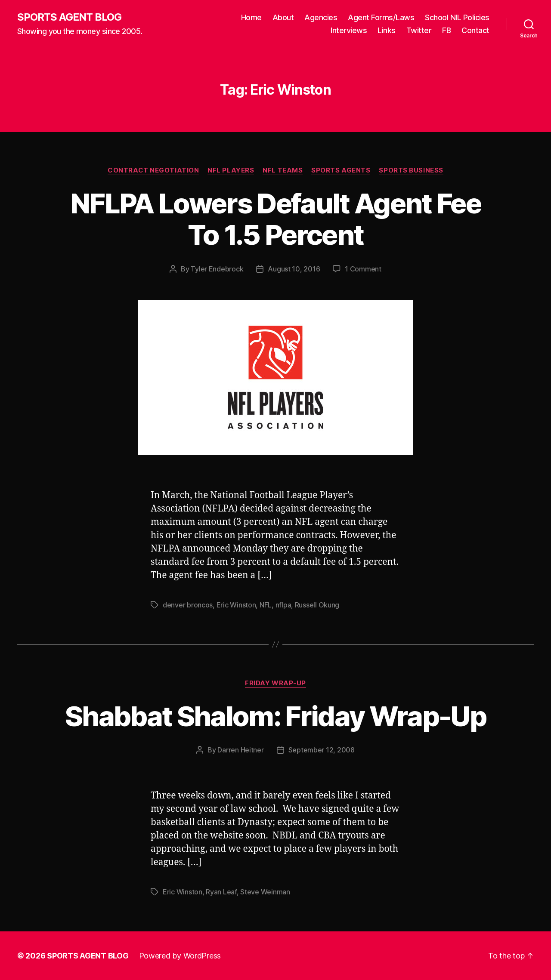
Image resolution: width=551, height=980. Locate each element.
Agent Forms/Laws (381, 17)
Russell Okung (317, 605)
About (283, 17)
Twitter (419, 30)
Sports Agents (341, 170)
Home (251, 17)
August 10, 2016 (294, 269)
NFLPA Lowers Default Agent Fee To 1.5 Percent (275, 219)
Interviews (349, 30)
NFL (266, 605)
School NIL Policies (457, 17)
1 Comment (363, 269)
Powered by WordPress (180, 956)
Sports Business (411, 170)
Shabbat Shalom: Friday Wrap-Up (275, 716)
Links (387, 30)
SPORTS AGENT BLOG (69, 17)
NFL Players (231, 170)
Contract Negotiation (153, 170)
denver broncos (188, 605)
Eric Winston (236, 605)
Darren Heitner (240, 750)
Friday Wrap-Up (275, 683)
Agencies (321, 17)
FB (446, 30)
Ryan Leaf (221, 892)
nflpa (283, 605)
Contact (475, 30)
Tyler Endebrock (217, 269)
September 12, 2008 (322, 750)
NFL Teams (283, 170)
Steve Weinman (265, 892)
